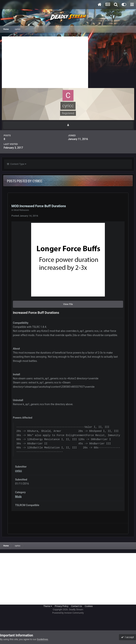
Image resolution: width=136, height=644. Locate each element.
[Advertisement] (45, 62)
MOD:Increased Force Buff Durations (39, 206)
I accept (128, 637)
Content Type (17, 164)
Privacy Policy (62, 606)
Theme (48, 606)
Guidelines (42, 639)
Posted (25, 216)
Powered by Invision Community (68, 613)
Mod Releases (22, 210)
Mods (18, 496)
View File (68, 304)
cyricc (19, 471)
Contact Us (77, 606)
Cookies (89, 606)
